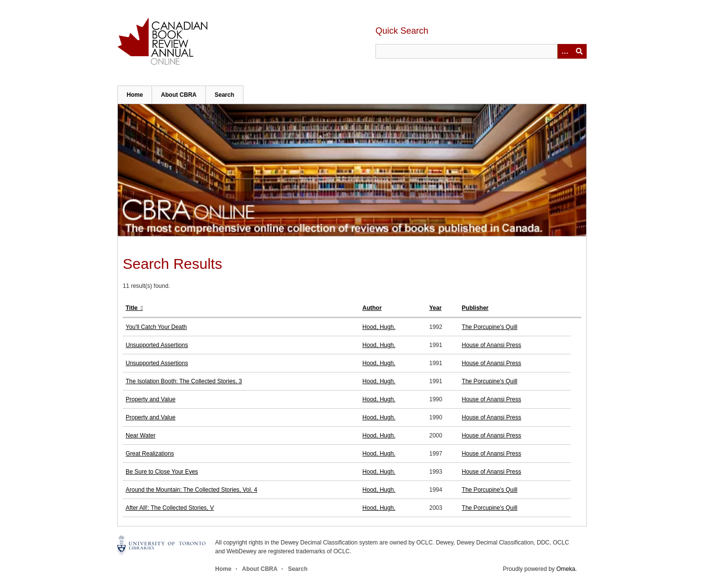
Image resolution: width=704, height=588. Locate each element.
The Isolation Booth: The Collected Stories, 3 (184, 381)
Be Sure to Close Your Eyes (162, 472)
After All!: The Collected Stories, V (170, 508)
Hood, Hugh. (379, 327)
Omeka (566, 569)
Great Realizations (150, 454)
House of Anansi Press (492, 345)
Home (135, 95)
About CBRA (179, 95)
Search (224, 95)
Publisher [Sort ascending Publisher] (475, 308)
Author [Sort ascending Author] (372, 308)
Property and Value (151, 399)
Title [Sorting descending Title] (132, 308)
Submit (579, 51)
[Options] (565, 51)
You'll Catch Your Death (156, 327)
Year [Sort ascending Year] (435, 308)
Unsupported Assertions (157, 345)
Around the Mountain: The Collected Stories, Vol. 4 (191, 490)
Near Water (141, 436)
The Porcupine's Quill (490, 327)
